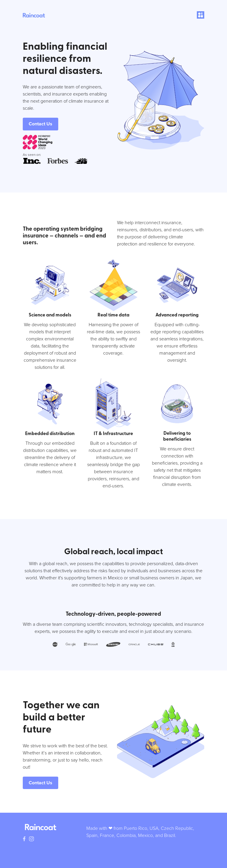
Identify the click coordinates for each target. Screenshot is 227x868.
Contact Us (40, 124)
